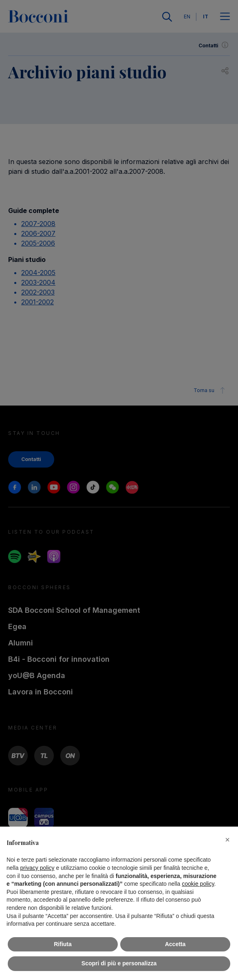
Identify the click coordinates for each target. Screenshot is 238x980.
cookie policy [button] (198, 884)
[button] (227, 840)
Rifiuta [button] (63, 944)
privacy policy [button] (37, 868)
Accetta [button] (175, 944)
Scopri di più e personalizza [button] (119, 963)
